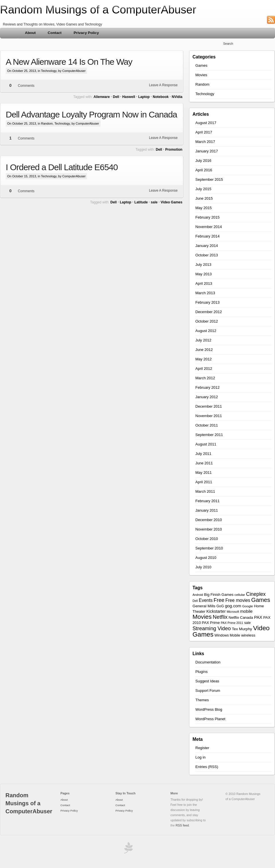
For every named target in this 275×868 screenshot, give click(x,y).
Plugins (202, 672)
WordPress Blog (209, 709)
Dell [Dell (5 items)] (195, 601)
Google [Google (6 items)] (248, 606)
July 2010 (203, 567)
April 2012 (204, 369)
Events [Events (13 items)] (206, 600)
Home (10, 33)
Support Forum (208, 691)
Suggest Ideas (207, 681)
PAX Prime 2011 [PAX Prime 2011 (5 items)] (232, 623)
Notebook (161, 97)
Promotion (174, 150)
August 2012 (206, 331)
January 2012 (207, 397)
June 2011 (204, 463)
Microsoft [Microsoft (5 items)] (233, 612)
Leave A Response (163, 85)
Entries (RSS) (207, 767)
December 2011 (209, 406)
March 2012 (205, 378)
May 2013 (204, 274)
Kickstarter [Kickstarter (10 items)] (216, 611)
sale (154, 202)
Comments (26, 86)
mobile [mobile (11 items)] (246, 611)
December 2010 (209, 520)
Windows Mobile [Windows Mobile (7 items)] (227, 635)
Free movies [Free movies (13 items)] (238, 600)
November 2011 (209, 416)
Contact (55, 33)
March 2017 (205, 142)
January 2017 (207, 151)
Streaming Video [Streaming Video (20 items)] (212, 629)
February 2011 (208, 501)
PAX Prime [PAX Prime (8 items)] (211, 623)
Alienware (102, 97)
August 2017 (206, 123)
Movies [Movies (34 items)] (202, 617)
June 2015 (204, 198)
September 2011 (209, 435)
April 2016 (204, 170)
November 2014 (209, 227)
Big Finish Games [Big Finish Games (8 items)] (219, 595)
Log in (200, 757)
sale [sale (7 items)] (247, 623)
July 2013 (203, 265)
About (30, 33)
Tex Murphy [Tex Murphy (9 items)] (242, 629)
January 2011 (207, 510)
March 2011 (205, 491)
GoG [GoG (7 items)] (220, 606)
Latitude (141, 202)
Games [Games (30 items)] (261, 600)
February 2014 (208, 236)
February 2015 (208, 217)
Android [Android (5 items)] (198, 595)
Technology (49, 71)
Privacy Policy (86, 33)
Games (201, 65)
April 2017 (204, 132)
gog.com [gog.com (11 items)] (233, 606)
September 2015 (209, 179)
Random (47, 123)
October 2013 (207, 255)
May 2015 (204, 208)
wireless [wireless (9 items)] (248, 635)
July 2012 (203, 340)
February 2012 (208, 387)
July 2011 (203, 454)
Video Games (172, 202)
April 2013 (204, 283)
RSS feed (182, 825)
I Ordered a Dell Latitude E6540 (62, 167)
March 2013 (205, 293)
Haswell (129, 97)
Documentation (208, 662)
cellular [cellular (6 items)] (240, 595)
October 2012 (207, 321)
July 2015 (203, 189)
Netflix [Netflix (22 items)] (220, 617)
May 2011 (204, 473)
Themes (202, 700)
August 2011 (206, 444)
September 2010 (209, 548)
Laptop (144, 97)
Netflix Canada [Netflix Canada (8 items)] (241, 617)
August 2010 (206, 558)
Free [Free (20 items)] (219, 600)
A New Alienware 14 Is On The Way (69, 62)
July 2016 (203, 161)
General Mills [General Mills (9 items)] (204, 606)
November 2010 (209, 529)
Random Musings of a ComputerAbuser (98, 10)
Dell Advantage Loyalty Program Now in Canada (91, 114)
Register (202, 748)
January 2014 (207, 246)
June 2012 (204, 350)
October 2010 (207, 539)
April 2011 (204, 482)
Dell (116, 97)
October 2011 (207, 425)
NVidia (177, 97)
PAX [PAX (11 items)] (258, 617)
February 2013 (208, 302)
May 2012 (204, 359)
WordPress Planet (210, 719)
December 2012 (209, 312)
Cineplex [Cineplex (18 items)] (256, 594)
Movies (201, 75)
